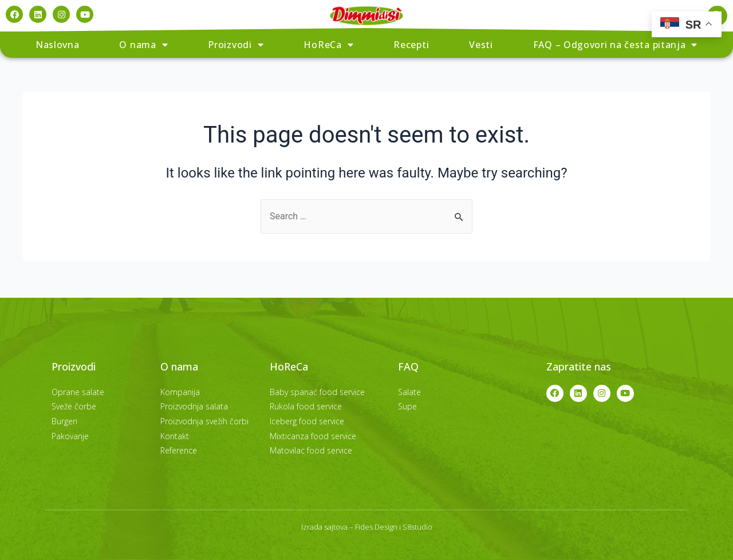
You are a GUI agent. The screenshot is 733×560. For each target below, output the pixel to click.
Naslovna (58, 45)
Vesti (481, 45)
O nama (143, 45)
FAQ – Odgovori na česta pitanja (615, 45)
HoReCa (328, 45)
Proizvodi (236, 45)
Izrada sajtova (324, 527)
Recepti (411, 45)
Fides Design (376, 527)
